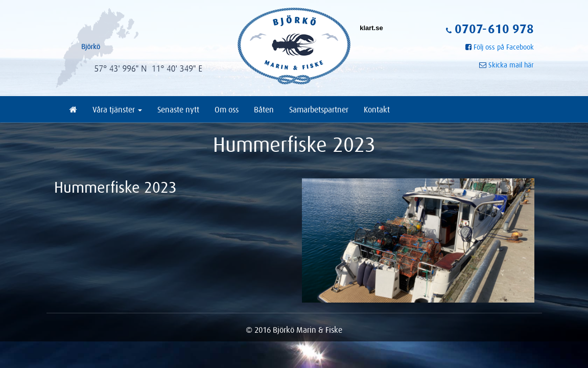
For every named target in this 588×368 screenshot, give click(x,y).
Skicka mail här (511, 65)
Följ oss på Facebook (504, 47)
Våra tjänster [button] (117, 109)
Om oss (227, 109)
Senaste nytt (178, 109)
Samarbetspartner (319, 109)
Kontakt (377, 109)
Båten (264, 109)
